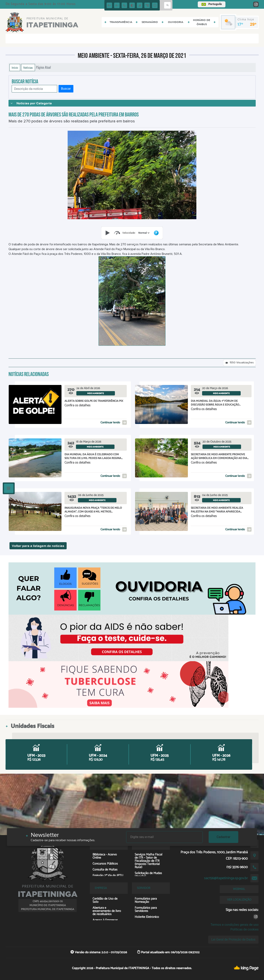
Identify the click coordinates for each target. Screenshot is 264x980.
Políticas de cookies (244, 929)
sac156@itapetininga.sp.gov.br (226, 878)
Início (15, 68)
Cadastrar (223, 837)
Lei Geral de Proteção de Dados (233, 940)
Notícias (28, 68)
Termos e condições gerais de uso (234, 925)
